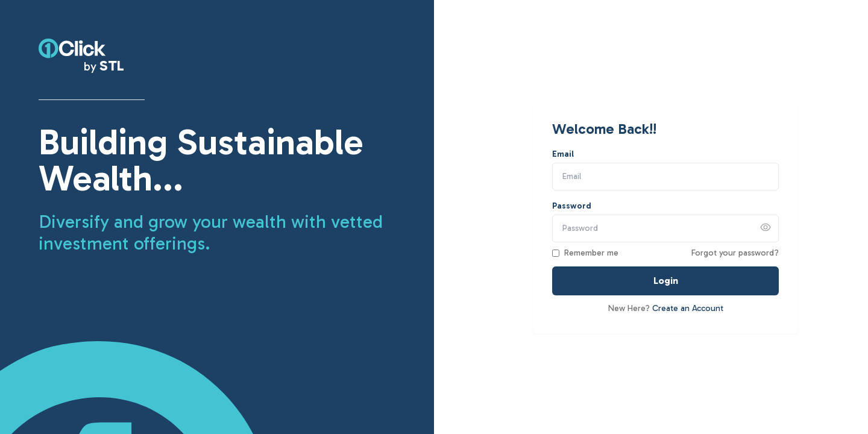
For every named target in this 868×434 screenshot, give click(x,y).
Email (563, 154)
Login (666, 281)
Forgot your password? (735, 253)
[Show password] (766, 227)
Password (572, 206)
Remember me (591, 253)
